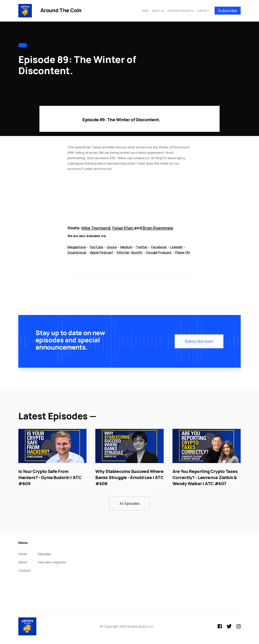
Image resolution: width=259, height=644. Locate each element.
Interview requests (52, 562)
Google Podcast (159, 252)
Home (23, 554)
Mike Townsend (96, 228)
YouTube (96, 247)
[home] (50, 11)
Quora (112, 247)
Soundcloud (77, 252)
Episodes (45, 554)
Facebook (159, 247)
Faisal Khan (123, 228)
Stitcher (123, 252)
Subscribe (228, 11)
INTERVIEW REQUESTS (180, 11)
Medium (126, 247)
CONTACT (203, 11)
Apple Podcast (101, 252)
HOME (145, 11)
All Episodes (129, 503)
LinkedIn (176, 247)
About (23, 562)
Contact (25, 570)
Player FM (182, 252)
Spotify (137, 252)
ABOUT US (158, 11)
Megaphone (77, 247)
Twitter (142, 247)
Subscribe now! (199, 341)
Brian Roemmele (158, 228)
